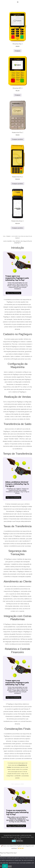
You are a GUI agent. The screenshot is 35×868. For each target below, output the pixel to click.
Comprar (18, 51)
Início (4, 236)
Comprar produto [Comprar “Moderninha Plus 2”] (17, 139)
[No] (10, 866)
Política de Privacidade (25, 837)
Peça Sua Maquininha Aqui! (8, 853)
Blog (8, 837)
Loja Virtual (17, 837)
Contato (19, 839)
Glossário (8, 236)
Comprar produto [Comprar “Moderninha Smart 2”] (17, 228)
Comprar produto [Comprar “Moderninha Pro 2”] (17, 184)
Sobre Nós (4, 837)
